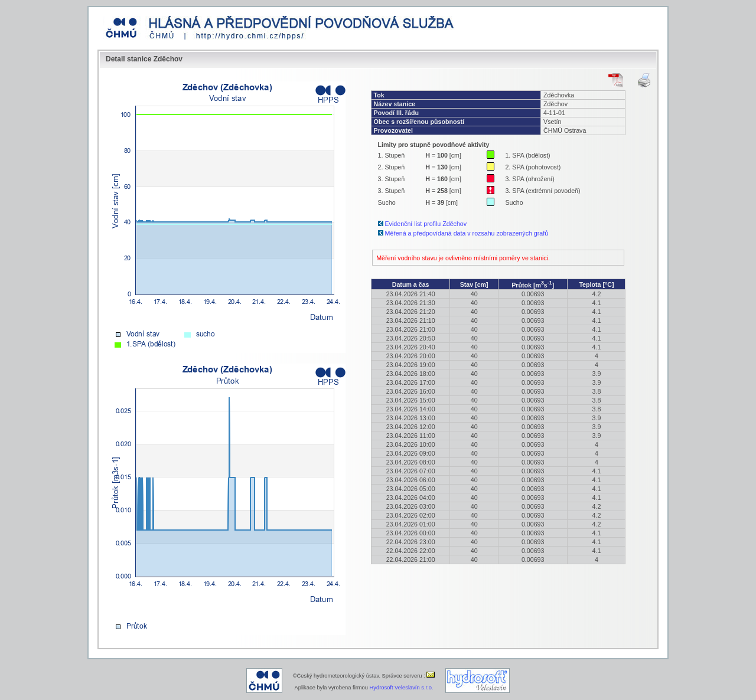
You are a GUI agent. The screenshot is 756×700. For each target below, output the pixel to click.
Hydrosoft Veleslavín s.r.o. (402, 688)
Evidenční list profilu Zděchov (426, 224)
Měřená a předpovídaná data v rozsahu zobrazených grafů (467, 233)
